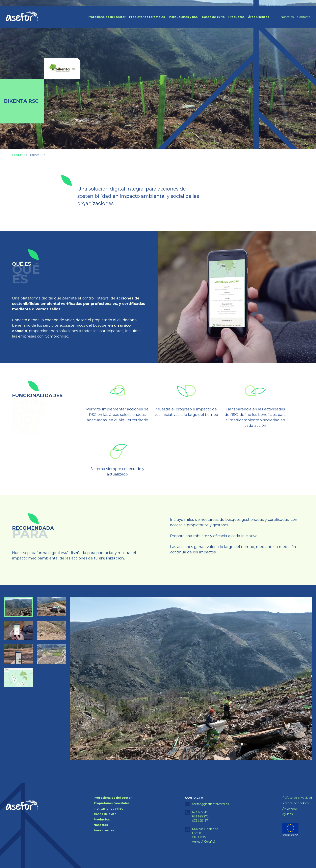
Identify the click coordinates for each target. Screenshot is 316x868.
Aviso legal (290, 809)
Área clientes (104, 830)
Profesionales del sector (107, 17)
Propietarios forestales (147, 17)
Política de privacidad (297, 798)
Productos (236, 17)
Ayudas (287, 814)
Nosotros (287, 17)
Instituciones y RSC (183, 17)
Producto (19, 155)
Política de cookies (295, 803)
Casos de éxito (213, 17)
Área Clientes (259, 17)
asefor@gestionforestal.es (210, 804)
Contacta (304, 17)
